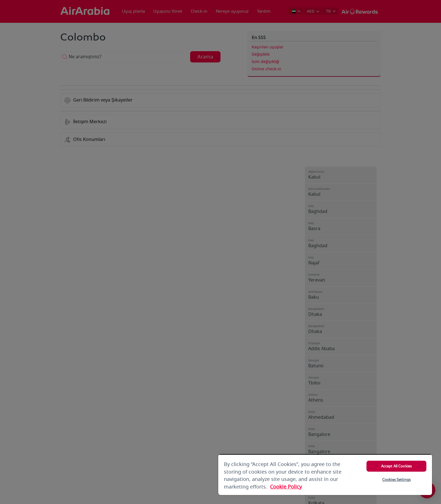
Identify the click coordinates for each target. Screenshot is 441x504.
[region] (325, 475)
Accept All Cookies (396, 466)
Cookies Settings (396, 480)
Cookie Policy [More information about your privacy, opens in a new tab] (286, 487)
